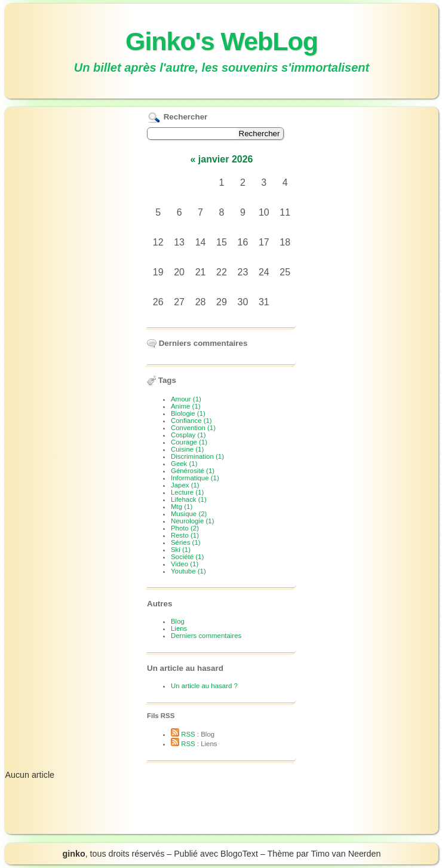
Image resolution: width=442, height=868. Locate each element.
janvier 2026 (226, 159)
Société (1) (187, 557)
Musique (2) (189, 514)
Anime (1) (186, 406)
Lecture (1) (187, 492)
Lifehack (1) (189, 499)
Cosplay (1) (188, 435)
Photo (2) (185, 528)
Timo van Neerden (346, 854)
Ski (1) (181, 550)
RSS (183, 734)
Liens (179, 628)
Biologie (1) (188, 413)
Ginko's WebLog (222, 41)
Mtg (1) (182, 507)
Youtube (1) (188, 571)
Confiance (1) (191, 421)
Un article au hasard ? (204, 686)
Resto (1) (185, 535)
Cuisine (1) (187, 449)
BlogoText (239, 854)
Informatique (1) (195, 478)
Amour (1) (186, 399)
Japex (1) (185, 485)
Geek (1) (184, 464)
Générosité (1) (193, 471)
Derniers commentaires (206, 636)
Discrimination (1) (197, 456)
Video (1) (185, 564)
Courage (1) (189, 442)
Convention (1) (193, 428)
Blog (178, 621)
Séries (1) (186, 542)
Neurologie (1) (192, 521)
